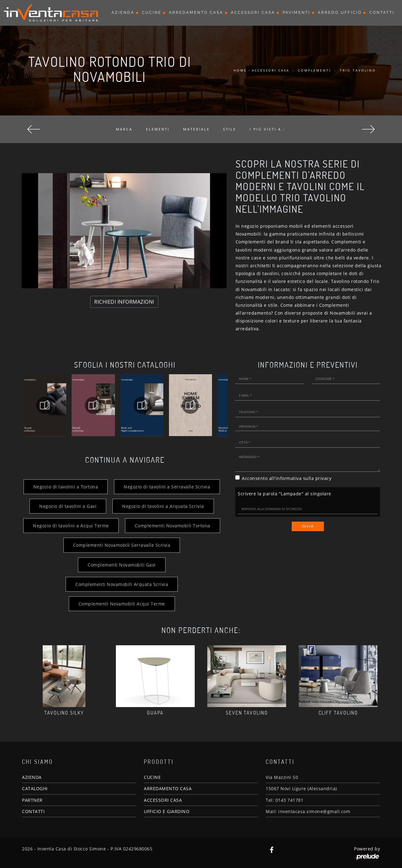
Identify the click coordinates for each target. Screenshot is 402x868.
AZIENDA (32, 777)
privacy (323, 478)
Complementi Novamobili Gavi (122, 565)
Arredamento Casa (196, 13)
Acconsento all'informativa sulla (287, 478)
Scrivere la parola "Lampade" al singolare (285, 494)
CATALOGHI (35, 788)
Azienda (123, 13)
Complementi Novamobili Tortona (173, 526)
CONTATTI (33, 811)
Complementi (315, 70)
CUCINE (152, 777)
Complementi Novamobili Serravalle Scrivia (122, 545)
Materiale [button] (196, 129)
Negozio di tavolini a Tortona (66, 487)
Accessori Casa (253, 13)
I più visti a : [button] (267, 129)
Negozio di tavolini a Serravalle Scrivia (167, 487)
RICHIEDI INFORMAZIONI (124, 302)
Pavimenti (296, 13)
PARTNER (32, 800)
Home (240, 70)
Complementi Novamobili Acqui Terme (122, 604)
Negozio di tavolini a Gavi (68, 506)
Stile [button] (230, 129)
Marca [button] (124, 129)
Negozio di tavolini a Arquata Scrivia (163, 506)
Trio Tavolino (358, 70)
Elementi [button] (158, 129)
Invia (308, 526)
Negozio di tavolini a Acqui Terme (71, 526)
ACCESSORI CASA (163, 800)
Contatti (382, 13)
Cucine (152, 13)
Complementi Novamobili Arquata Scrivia (122, 584)
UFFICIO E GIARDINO (167, 811)
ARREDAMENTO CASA (168, 788)
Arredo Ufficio (340, 13)
